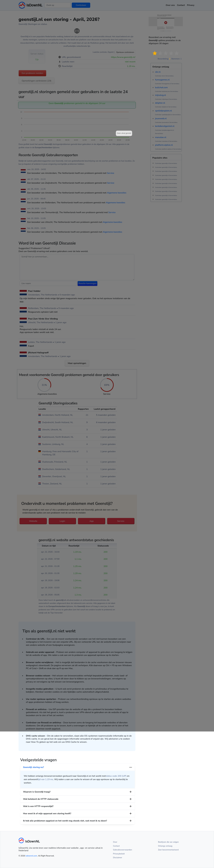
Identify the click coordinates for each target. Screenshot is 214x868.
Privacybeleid (119, 854)
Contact (116, 846)
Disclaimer (118, 858)
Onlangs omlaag (165, 846)
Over (115, 842)
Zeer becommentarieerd (168, 850)
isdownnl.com (31, 856)
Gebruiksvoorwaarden (123, 850)
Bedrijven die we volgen (168, 842)
